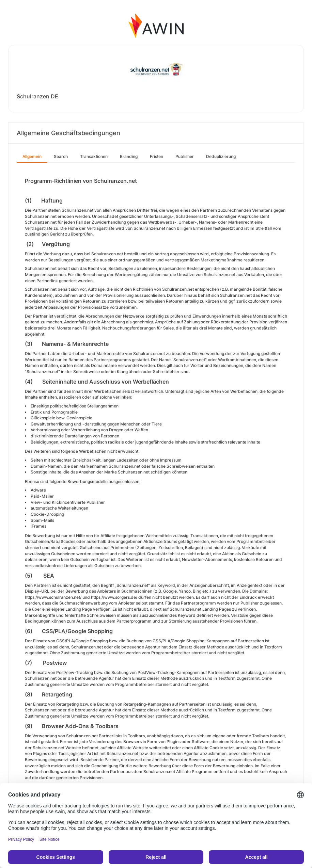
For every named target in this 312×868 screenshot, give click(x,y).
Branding (129, 156)
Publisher (185, 156)
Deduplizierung (221, 156)
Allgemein (32, 156)
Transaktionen (94, 156)
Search (61, 156)
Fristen (157, 156)
